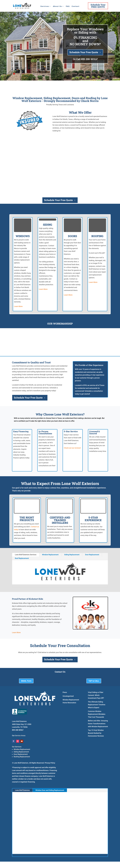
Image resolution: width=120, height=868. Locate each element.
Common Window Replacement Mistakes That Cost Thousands (97, 714)
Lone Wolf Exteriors (22, 790)
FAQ (68, 6)
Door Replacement (92, 555)
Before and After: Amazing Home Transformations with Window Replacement (98, 724)
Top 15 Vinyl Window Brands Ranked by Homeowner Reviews (96, 733)
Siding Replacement (72, 555)
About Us (57, 6)
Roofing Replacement (22, 757)
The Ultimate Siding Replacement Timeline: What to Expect (97, 705)
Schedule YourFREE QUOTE (98, 6)
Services (45, 6)
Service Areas (20, 736)
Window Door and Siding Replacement (50, 790)
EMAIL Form (26, 681)
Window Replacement (50, 555)
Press (65, 692)
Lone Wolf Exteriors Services (26, 555)
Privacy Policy (50, 763)
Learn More (18, 306)
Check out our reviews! (72, 448)
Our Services (17, 747)
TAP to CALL (94, 681)
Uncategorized (68, 696)
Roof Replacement (22, 558)
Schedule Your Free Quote (84, 52)
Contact (76, 6)
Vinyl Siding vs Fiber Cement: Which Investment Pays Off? (96, 695)
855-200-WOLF (89, 59)
